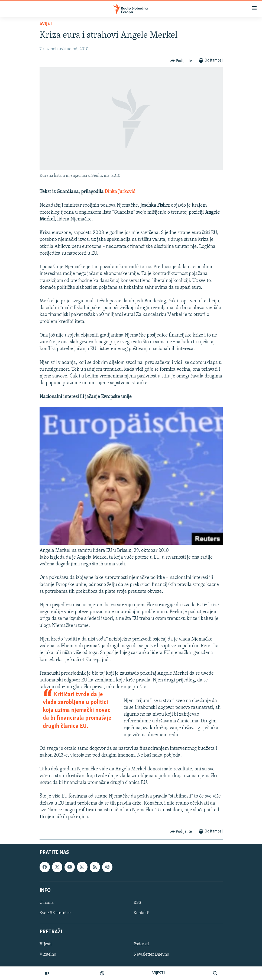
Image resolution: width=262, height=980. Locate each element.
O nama (47, 903)
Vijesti (46, 944)
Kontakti (142, 913)
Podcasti (141, 944)
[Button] (181, 61)
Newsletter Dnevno (151, 955)
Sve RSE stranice (55, 913)
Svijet (46, 24)
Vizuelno (48, 955)
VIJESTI (159, 973)
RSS (137, 903)
